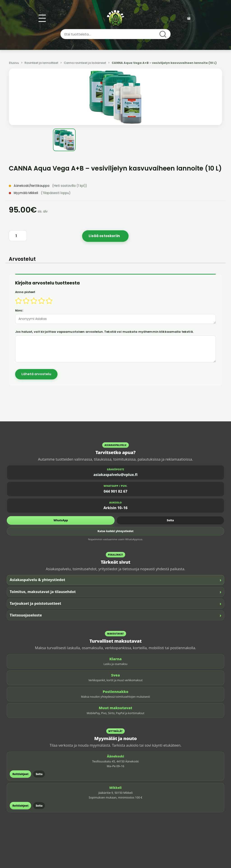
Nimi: (19, 310)
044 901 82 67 (116, 491)
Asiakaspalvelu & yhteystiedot (115, 580)
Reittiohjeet (20, 774)
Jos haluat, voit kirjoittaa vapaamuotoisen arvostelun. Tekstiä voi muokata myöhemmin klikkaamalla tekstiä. (104, 332)
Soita (170, 520)
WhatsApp (61, 520)
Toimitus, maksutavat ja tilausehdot (115, 592)
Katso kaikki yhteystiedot (115, 531)
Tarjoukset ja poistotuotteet (115, 604)
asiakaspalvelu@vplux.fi (115, 475)
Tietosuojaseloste (115, 615)
